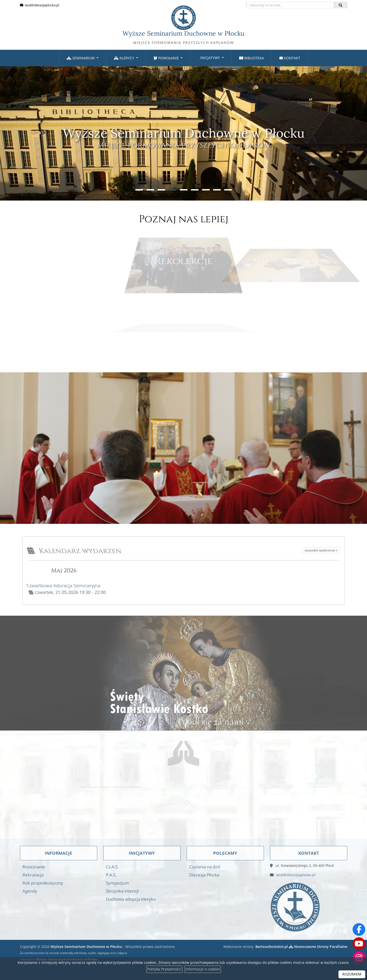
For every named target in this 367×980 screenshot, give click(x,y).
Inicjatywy (210, 58)
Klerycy (125, 58)
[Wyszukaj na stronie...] (291, 5)
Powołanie (167, 58)
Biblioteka (252, 58)
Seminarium (81, 58)
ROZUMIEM (352, 974)
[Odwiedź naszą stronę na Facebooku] (359, 929)
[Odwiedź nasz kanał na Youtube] (359, 944)
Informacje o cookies (203, 969)
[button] (139, 190)
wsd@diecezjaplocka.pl (42, 5)
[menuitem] (83, 58)
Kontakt (290, 58)
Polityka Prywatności (164, 969)
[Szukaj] (340, 5)
